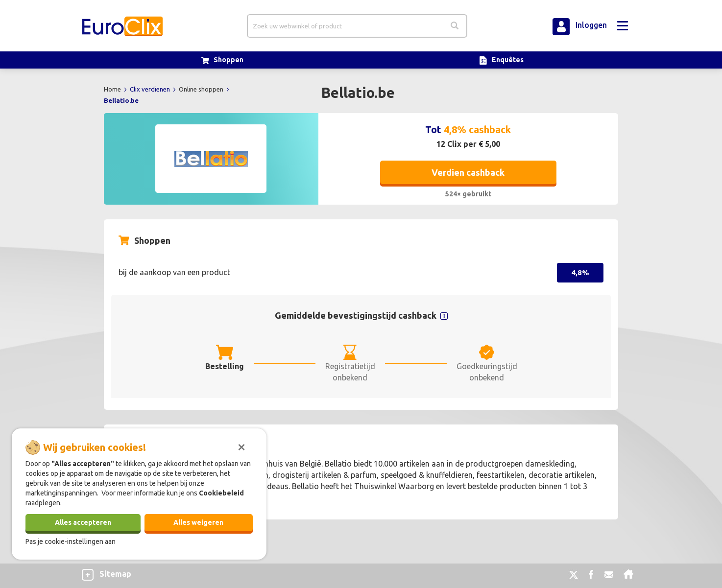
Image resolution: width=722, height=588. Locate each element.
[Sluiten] (241, 446)
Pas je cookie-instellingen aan (71, 541)
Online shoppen (202, 89)
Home (113, 89)
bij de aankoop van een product (174, 272)
